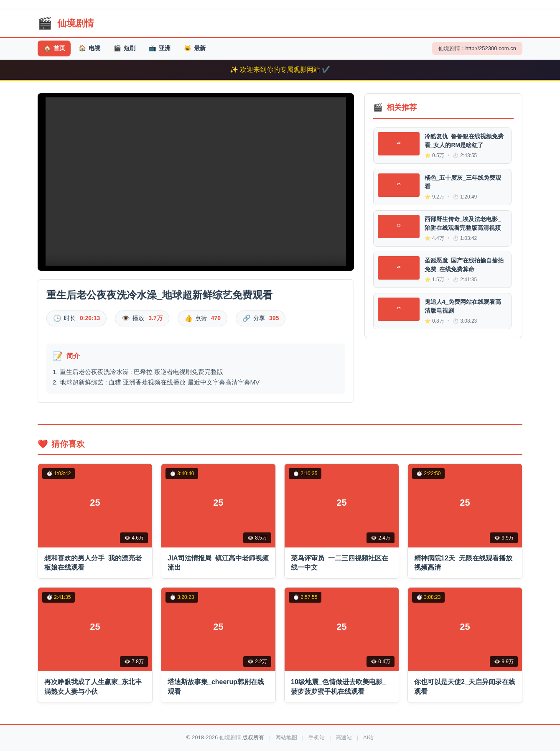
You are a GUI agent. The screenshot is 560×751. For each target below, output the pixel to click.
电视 (94, 49)
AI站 (368, 737)
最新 (210, 49)
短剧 (133, 49)
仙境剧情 (230, 737)
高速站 (344, 737)
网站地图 (286, 737)
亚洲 (171, 49)
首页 (56, 49)
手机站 (317, 737)
